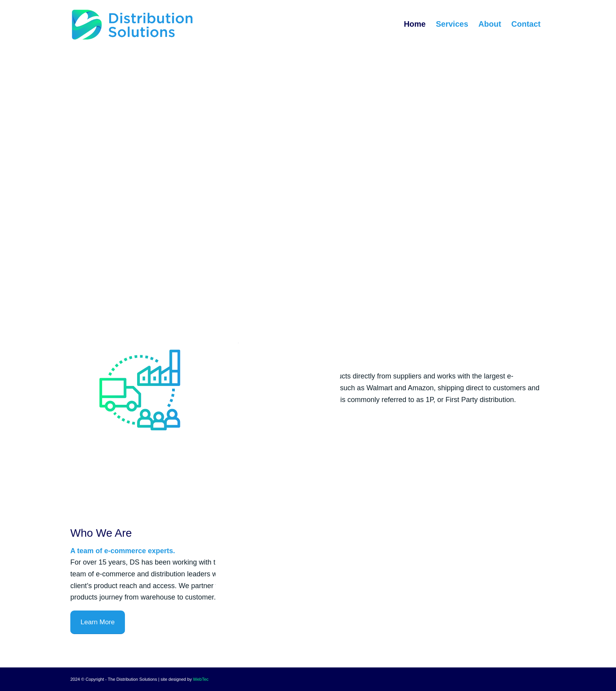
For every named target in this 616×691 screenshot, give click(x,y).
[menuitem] (415, 24)
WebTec (201, 679)
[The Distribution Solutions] (132, 24)
